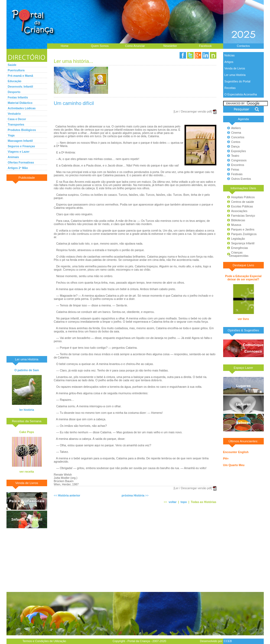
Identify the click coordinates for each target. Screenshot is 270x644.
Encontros (238, 165)
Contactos (243, 46)
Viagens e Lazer (19, 152)
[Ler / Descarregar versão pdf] (193, 111)
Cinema (236, 133)
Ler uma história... (74, 61)
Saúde (12, 65)
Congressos (239, 160)
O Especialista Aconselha (241, 94)
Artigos (229, 62)
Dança (235, 146)
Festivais (237, 174)
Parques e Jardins (243, 229)
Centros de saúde (243, 202)
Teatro (235, 156)
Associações (239, 211)
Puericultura (16, 70)
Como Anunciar (135, 46)
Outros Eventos (241, 179)
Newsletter (170, 46)
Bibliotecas (238, 220)
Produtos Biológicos (22, 130)
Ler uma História (235, 75)
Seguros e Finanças (22, 146)
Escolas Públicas (242, 206)
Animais (13, 157)
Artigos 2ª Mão (18, 168)
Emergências (240, 248)
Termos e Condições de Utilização (44, 641)
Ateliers (236, 128)
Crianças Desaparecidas (237, 254)
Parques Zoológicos (244, 234)
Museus (236, 225)
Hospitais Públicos (243, 197)
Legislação (238, 239)
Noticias (230, 55)
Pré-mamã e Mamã (21, 76)
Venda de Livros (235, 68)
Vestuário (14, 114)
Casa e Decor (17, 119)
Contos (236, 142)
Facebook (205, 46)
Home (64, 46)
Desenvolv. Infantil (20, 86)
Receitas (230, 88)
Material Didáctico (20, 103)
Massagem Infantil (20, 141)
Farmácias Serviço (243, 216)
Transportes (16, 124)
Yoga (11, 135)
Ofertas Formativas (21, 162)
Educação (15, 81)
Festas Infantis (18, 97)
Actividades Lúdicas (22, 108)
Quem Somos (100, 46)
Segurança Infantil (243, 243)
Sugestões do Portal (238, 81)
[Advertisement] (27, 268)
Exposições (239, 151)
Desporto (14, 92)
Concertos (238, 137)
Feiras (235, 169)
